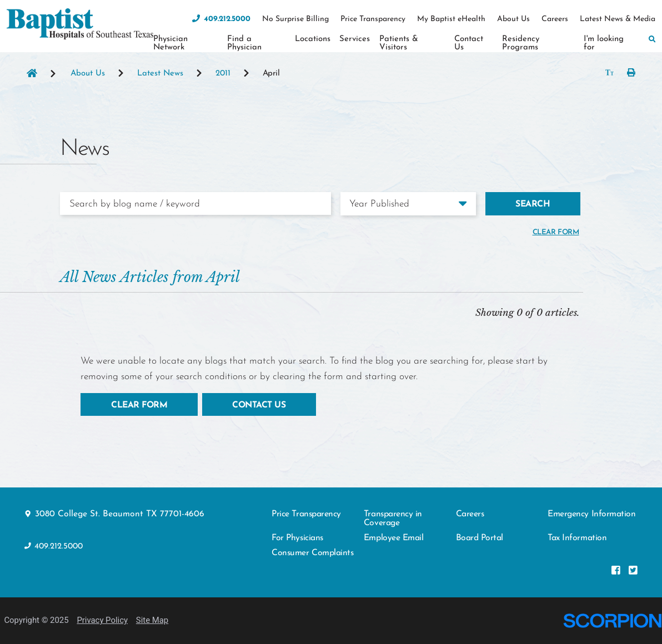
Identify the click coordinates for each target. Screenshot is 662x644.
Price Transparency (306, 514)
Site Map (152, 620)
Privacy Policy (102, 620)
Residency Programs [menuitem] (521, 43)
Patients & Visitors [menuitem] (399, 43)
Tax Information (577, 538)
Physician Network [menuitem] (170, 43)
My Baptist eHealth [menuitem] (451, 19)
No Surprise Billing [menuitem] (295, 19)
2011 (223, 74)
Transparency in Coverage (393, 519)
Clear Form (139, 405)
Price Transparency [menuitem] (373, 19)
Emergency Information (591, 514)
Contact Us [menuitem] (469, 43)
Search (533, 204)
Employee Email (393, 538)
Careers (470, 514)
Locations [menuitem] (313, 39)
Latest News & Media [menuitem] (618, 19)
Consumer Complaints (312, 553)
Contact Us (259, 405)
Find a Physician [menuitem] (244, 43)
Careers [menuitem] (555, 19)
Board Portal (480, 538)
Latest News (160, 74)
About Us (88, 74)
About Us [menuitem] (513, 19)
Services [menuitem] (355, 39)
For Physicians (297, 538)
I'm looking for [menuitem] (604, 43)
